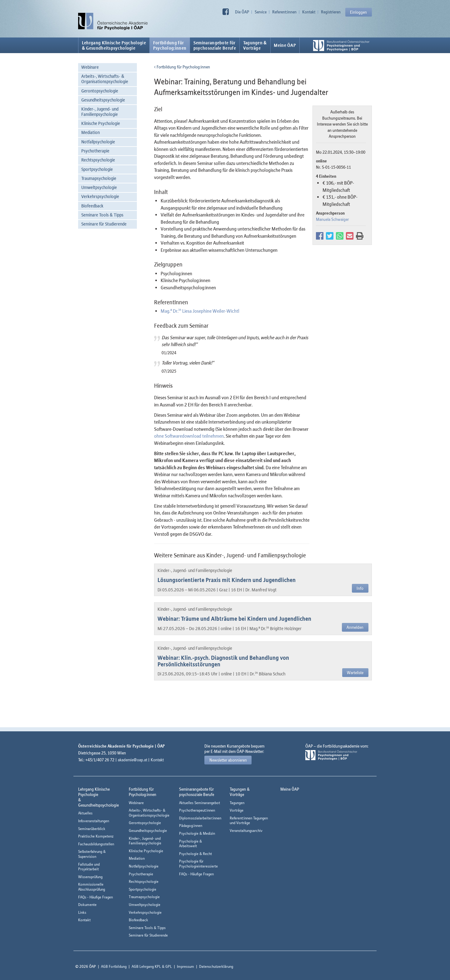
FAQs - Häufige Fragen (95, 897)
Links (82, 912)
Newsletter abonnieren (228, 760)
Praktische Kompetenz (96, 836)
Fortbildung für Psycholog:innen (182, 67)
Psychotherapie (95, 151)
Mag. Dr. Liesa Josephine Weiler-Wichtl (200, 311)
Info (360, 588)
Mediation (90, 132)
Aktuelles (85, 813)
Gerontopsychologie (100, 91)
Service (261, 12)
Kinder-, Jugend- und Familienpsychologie (100, 112)
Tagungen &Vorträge (255, 45)
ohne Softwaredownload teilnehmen (189, 436)
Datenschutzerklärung (216, 966)
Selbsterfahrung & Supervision (92, 854)
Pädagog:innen (191, 826)
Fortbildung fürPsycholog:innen (170, 45)
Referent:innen (284, 12)
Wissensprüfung (90, 877)
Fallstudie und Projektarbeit (89, 867)
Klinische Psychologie (101, 123)
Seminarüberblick (92, 829)
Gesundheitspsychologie (103, 100)
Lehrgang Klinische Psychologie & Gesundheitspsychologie (114, 45)
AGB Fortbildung (114, 966)
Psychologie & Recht (195, 854)
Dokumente (87, 905)
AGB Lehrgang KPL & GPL (152, 966)
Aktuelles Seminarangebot (200, 803)
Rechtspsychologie (98, 160)
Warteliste (355, 673)
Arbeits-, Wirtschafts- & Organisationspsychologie (105, 79)
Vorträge (237, 810)
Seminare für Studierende (104, 224)
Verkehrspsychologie (100, 196)
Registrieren (331, 12)
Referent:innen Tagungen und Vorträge (249, 821)
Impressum (185, 966)
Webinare (90, 67)
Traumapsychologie (99, 178)
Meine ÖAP (285, 45)
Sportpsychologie (97, 169)
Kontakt (309, 12)
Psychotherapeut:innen (197, 810)
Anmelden (355, 627)
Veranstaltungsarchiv (246, 831)
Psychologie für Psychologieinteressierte (198, 864)
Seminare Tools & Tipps (102, 215)
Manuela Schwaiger (332, 219)
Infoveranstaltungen (94, 821)
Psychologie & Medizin (197, 833)
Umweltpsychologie (99, 187)
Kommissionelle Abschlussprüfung (92, 887)
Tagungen (237, 803)
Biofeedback (92, 206)
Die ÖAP (242, 12)
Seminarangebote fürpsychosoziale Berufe (215, 45)
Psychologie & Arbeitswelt (190, 844)
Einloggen (358, 12)
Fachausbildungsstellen (96, 844)
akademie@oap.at (132, 760)
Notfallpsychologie (98, 142)
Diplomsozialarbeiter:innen (200, 818)
